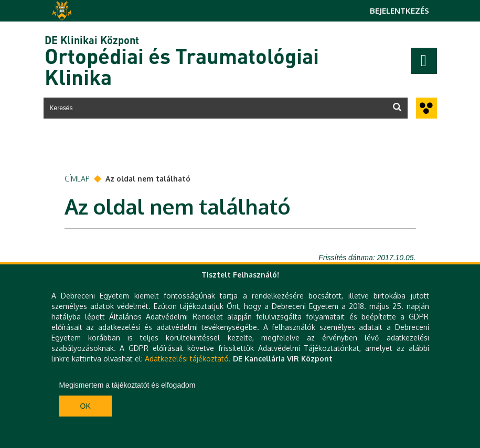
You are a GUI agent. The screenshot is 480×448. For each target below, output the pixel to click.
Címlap (77, 179)
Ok (86, 406)
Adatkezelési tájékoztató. (188, 359)
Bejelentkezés (399, 11)
